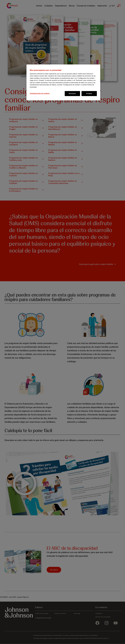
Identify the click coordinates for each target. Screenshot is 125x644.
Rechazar (72, 94)
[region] (63, 82)
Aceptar (89, 94)
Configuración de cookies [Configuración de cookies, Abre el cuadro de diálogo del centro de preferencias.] (40, 93)
